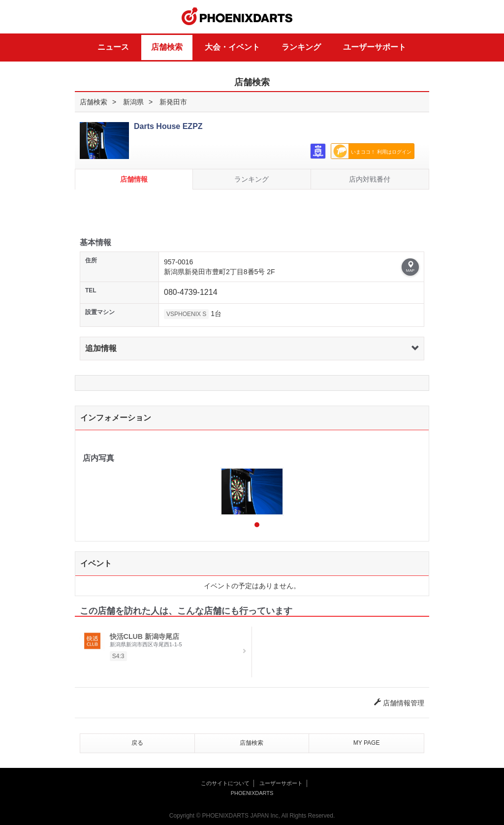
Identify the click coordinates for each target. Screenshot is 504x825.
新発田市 (173, 102)
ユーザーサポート (375, 47)
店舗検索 (167, 47)
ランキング (301, 47)
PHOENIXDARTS (237, 17)
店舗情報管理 (399, 703)
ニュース (113, 47)
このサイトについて (225, 783)
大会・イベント (232, 47)
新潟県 (133, 102)
